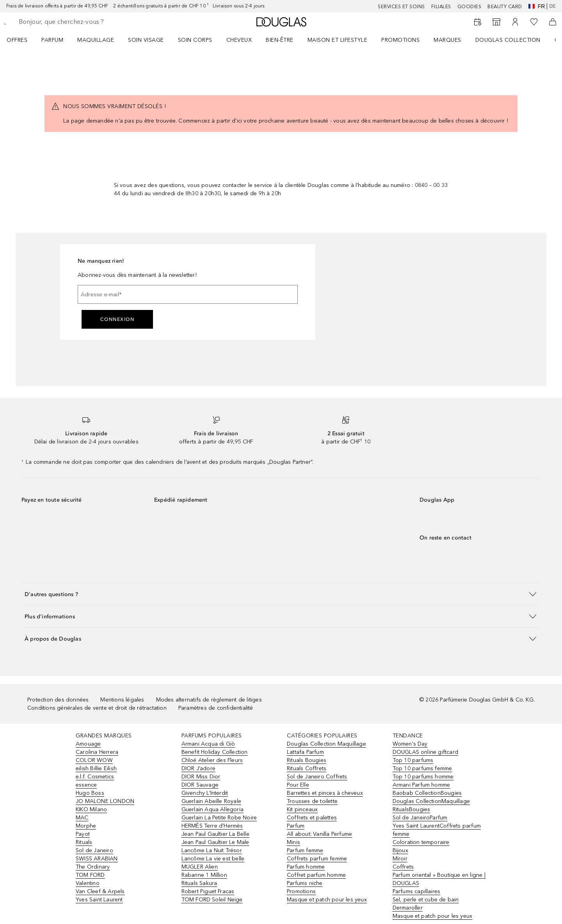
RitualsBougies (412, 809)
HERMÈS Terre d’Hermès (212, 826)
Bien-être (280, 40)
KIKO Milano (91, 809)
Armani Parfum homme (421, 785)
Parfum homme (306, 867)
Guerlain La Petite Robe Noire (219, 818)
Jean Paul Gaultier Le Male (215, 842)
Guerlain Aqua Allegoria (213, 809)
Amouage (88, 744)
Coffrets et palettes (312, 818)
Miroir (400, 859)
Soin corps (195, 40)
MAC (82, 818)
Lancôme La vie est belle (213, 859)
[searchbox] (76, 22)
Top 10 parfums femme (422, 768)
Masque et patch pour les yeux (327, 900)
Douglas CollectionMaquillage (431, 801)
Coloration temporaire (421, 842)
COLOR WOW (94, 760)
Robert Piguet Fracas (208, 891)
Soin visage (146, 40)
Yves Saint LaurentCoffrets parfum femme (437, 830)
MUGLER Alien (200, 867)
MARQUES (447, 40)
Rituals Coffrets (307, 768)
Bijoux (400, 850)
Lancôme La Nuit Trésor (212, 850)
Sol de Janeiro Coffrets (317, 777)
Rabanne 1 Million (204, 875)
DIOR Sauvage (200, 785)
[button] (281, 594)
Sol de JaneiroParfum (420, 818)
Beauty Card (505, 7)
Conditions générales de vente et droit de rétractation (97, 708)
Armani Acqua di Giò (208, 744)
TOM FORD (90, 875)
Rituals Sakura (199, 883)
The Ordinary (93, 867)
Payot (83, 834)
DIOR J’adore (198, 768)
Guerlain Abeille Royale (212, 801)
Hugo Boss (90, 793)
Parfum (52, 40)
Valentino (88, 883)
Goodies (470, 7)
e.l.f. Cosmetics (95, 777)
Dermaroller (408, 908)
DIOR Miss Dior (201, 777)
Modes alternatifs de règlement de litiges (209, 700)
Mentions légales (122, 700)
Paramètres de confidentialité (216, 708)
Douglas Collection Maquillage (326, 744)
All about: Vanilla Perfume (319, 834)
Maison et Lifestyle (338, 40)
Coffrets (403, 867)
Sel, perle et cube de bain (426, 900)
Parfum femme (305, 850)
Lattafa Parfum (305, 752)
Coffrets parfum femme (317, 859)
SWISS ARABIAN (97, 859)
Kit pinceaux (302, 809)
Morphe (86, 826)
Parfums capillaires (417, 891)
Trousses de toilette (312, 801)
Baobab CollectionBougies (427, 793)
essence (86, 785)
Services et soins (401, 7)
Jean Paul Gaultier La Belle (215, 834)
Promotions (400, 40)
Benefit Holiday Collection (215, 752)
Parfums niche (305, 883)
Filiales (441, 7)
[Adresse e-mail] (188, 294)
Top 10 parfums (413, 760)
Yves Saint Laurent (99, 900)
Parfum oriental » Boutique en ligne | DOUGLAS (439, 879)
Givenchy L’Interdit (205, 793)
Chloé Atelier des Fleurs (212, 760)
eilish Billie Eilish (96, 768)
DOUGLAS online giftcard (426, 752)
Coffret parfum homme (316, 875)
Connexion (117, 319)
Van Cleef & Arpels (100, 891)
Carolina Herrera (97, 752)
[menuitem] (22, 40)
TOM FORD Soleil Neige (212, 900)
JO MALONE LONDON (105, 801)
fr (537, 6)
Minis (293, 842)
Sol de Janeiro (94, 850)
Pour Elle (298, 785)
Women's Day (410, 744)
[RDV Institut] (478, 22)
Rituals (84, 842)
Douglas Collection (508, 40)
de (552, 6)
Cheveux (239, 40)
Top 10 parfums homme (423, 777)
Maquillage (96, 40)
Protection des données (58, 700)
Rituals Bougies (307, 760)
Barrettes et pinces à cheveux (325, 793)
